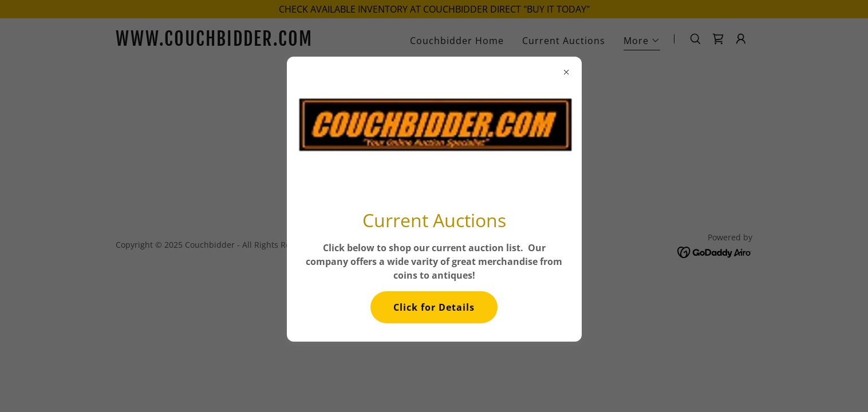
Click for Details (434, 307)
